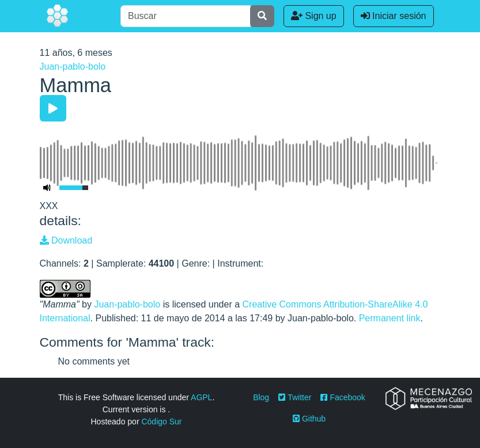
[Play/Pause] (53, 108)
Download (66, 240)
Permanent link (390, 318)
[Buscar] (186, 16)
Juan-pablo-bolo (73, 67)
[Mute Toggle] (47, 188)
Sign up (314, 16)
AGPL (201, 397)
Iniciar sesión (394, 16)
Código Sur (161, 422)
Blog (261, 397)
